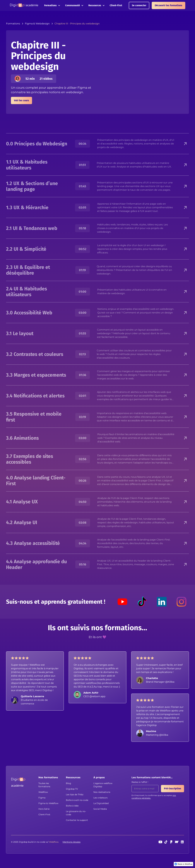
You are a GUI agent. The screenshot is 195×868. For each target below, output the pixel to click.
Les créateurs (100, 798)
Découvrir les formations (168, 5)
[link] (183, 864)
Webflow (43, 792)
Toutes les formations (44, 785)
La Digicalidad (101, 803)
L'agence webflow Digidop (103, 785)
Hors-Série (44, 809)
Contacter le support (77, 820)
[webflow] (177, 842)
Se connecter (139, 5)
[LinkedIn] (162, 602)
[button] (52, 5)
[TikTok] (142, 602)
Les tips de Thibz (75, 794)
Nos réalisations (102, 792)
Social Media (100, 809)
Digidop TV (72, 789)
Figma (42, 798)
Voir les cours (21, 100)
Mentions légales (72, 842)
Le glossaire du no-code (76, 813)
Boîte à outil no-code (77, 800)
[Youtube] (122, 602)
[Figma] (171, 842)
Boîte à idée (72, 806)
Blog (68, 783)
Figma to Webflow (48, 803)
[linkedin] (182, 842)
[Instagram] (181, 602)
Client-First (116, 5)
